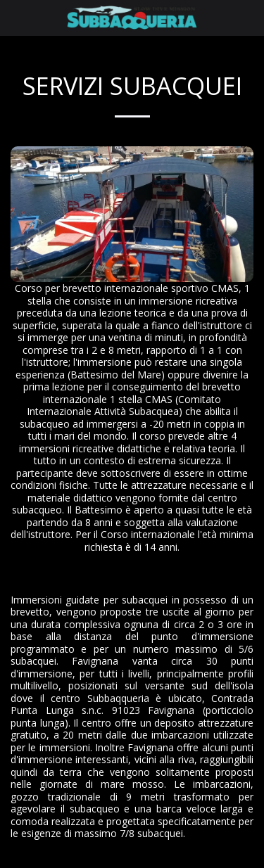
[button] (15, 17)
